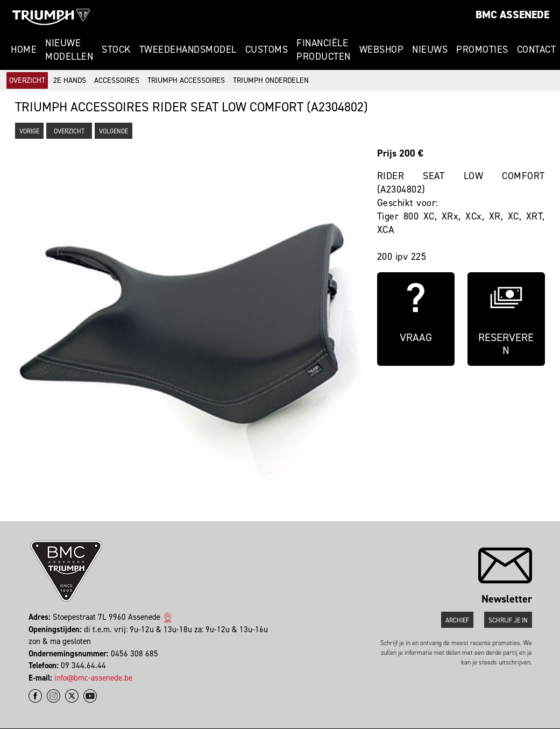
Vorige (29, 131)
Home (24, 49)
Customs (267, 49)
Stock (116, 49)
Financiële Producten (324, 50)
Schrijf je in (508, 620)
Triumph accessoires (186, 80)
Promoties (482, 49)
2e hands (70, 80)
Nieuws (430, 49)
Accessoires (117, 80)
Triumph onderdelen (271, 80)
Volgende (114, 131)
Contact (537, 49)
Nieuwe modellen (69, 50)
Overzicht (27, 80)
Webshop (382, 49)
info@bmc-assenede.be (93, 678)
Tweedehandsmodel (188, 49)
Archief (457, 620)
